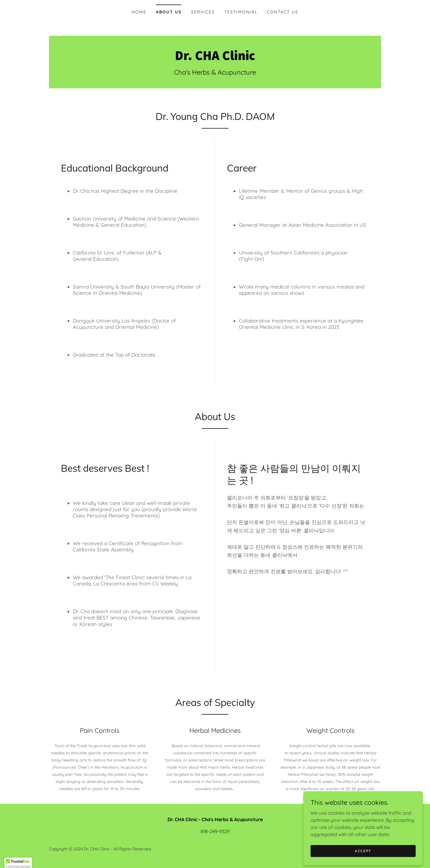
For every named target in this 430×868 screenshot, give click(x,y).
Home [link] (139, 12)
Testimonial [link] (241, 12)
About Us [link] (169, 12)
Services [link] (203, 12)
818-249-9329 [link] (215, 831)
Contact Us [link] (283, 12)
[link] (215, 58)
